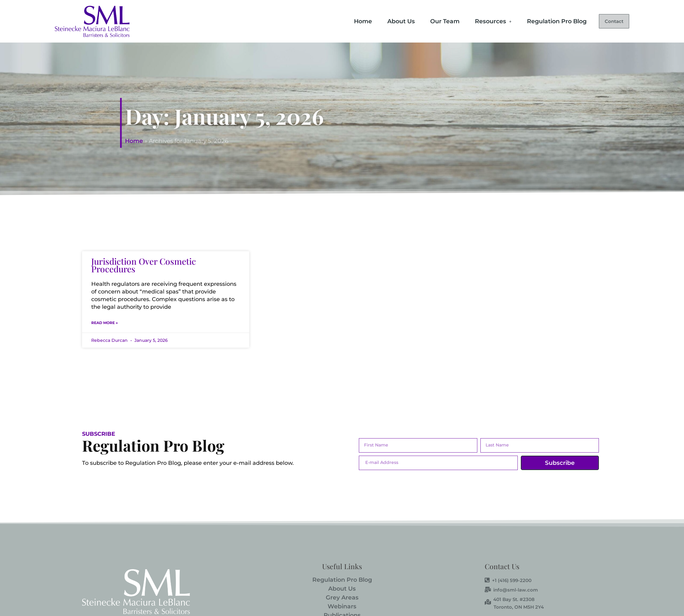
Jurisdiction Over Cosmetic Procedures (144, 265)
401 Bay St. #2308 (510, 599)
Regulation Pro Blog (544, 21)
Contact (607, 21)
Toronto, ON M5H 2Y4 (519, 607)
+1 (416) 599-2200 (508, 581)
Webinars (342, 606)
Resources (480, 21)
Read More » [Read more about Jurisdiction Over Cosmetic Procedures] (105, 323)
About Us (388, 21)
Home (350, 21)
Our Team (432, 21)
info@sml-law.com (511, 590)
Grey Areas (342, 597)
